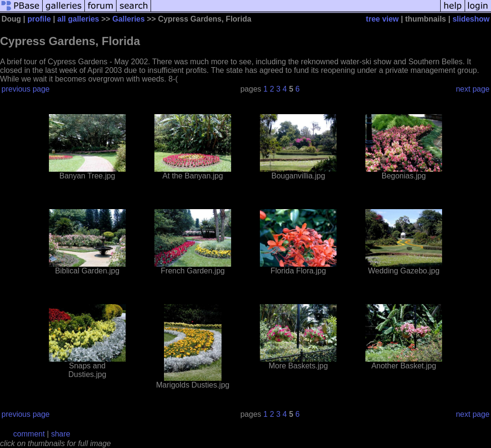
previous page (26, 89)
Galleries (129, 19)
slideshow (471, 19)
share (60, 434)
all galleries (78, 19)
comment (29, 434)
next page (473, 89)
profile (39, 19)
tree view (382, 19)
